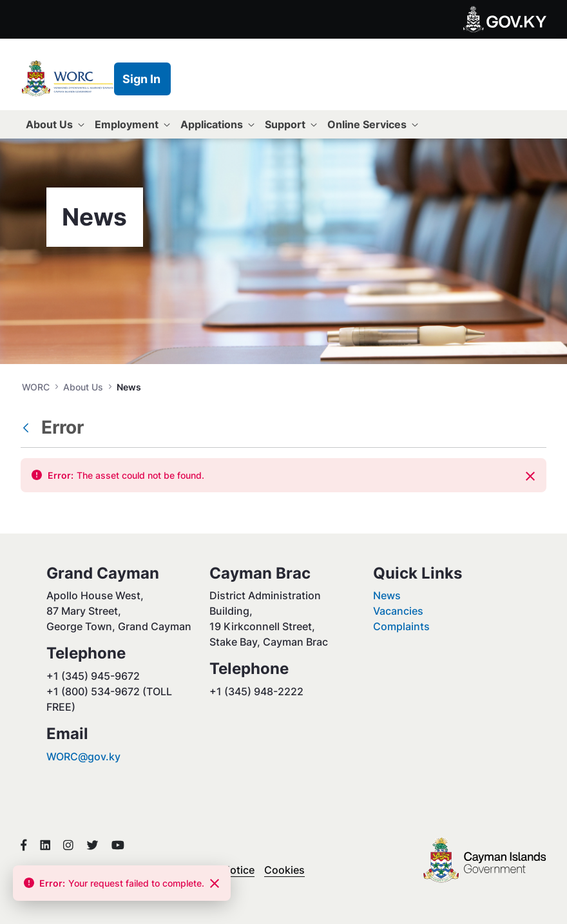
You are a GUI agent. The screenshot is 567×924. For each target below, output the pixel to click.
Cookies (284, 870)
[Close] (530, 476)
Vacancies (398, 611)
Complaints (401, 626)
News (387, 595)
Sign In (141, 79)
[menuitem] (55, 124)
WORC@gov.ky (83, 756)
